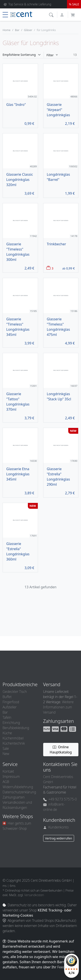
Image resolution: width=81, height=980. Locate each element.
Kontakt (8, 771)
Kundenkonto (56, 827)
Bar (17, 30)
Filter (52, 55)
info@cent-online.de (54, 807)
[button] (52, 14)
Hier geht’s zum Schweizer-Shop (17, 826)
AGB (6, 782)
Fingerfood (11, 702)
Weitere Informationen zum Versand (58, 707)
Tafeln (7, 717)
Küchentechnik (14, 743)
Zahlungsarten (14, 797)
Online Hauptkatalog (61, 750)
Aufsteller (10, 707)
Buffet (7, 697)
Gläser (28, 30)
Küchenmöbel (13, 738)
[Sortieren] (23, 55)
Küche (7, 733)
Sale (6, 748)
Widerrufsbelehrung (18, 787)
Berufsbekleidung (16, 728)
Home (6, 30)
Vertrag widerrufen (59, 838)
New (6, 754)
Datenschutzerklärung (19, 792)
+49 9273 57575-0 (60, 799)
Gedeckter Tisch (15, 692)
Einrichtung (11, 723)
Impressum (11, 776)
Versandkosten (34, 895)
